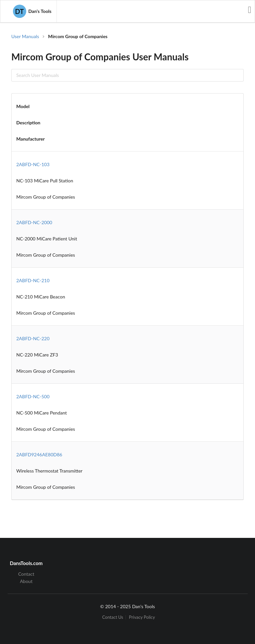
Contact (26, 574)
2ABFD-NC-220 (33, 338)
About (26, 581)
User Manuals (25, 36)
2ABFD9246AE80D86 (39, 454)
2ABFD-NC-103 (33, 164)
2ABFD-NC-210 (33, 280)
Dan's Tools (32, 11)
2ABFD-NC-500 (33, 396)
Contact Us (113, 617)
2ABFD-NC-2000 (34, 222)
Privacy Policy (142, 617)
